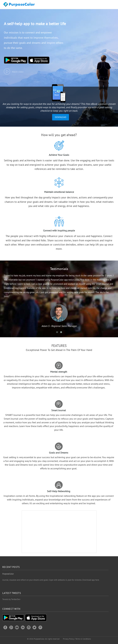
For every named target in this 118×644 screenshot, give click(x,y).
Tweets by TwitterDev (11, 599)
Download (61, 117)
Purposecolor (20, 5)
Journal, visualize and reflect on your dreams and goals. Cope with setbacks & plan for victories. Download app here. (51, 580)
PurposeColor (8, 574)
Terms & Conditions (83, 639)
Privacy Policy (68, 639)
